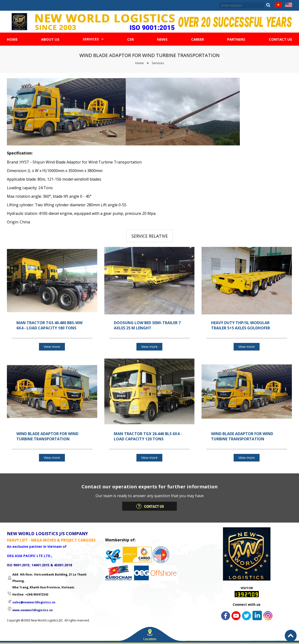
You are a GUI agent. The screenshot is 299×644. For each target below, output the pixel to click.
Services (158, 63)
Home (140, 63)
